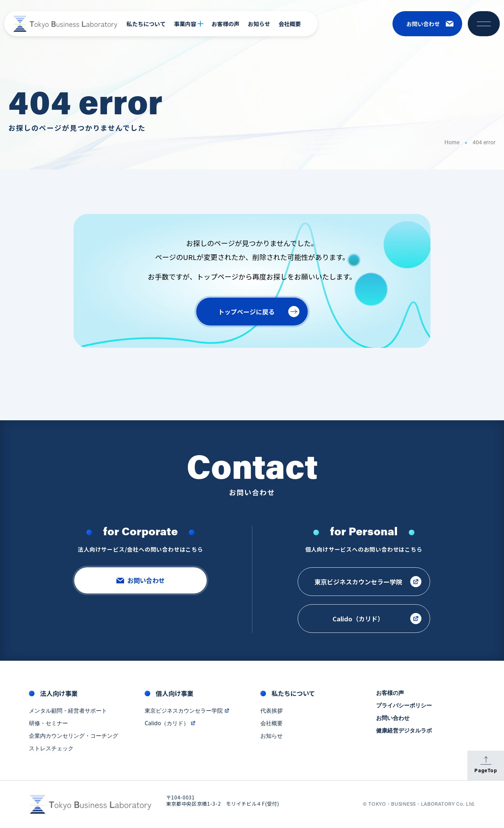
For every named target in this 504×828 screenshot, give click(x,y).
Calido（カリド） (170, 723)
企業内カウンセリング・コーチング (74, 736)
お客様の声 (226, 24)
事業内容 (189, 24)
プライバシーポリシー (404, 706)
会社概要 (290, 24)
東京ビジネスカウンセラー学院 (187, 711)
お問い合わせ (393, 718)
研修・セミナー (48, 723)
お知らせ (259, 24)
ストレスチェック (51, 749)
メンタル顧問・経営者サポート (68, 711)
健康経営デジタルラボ (404, 731)
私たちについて (146, 24)
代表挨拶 (272, 711)
